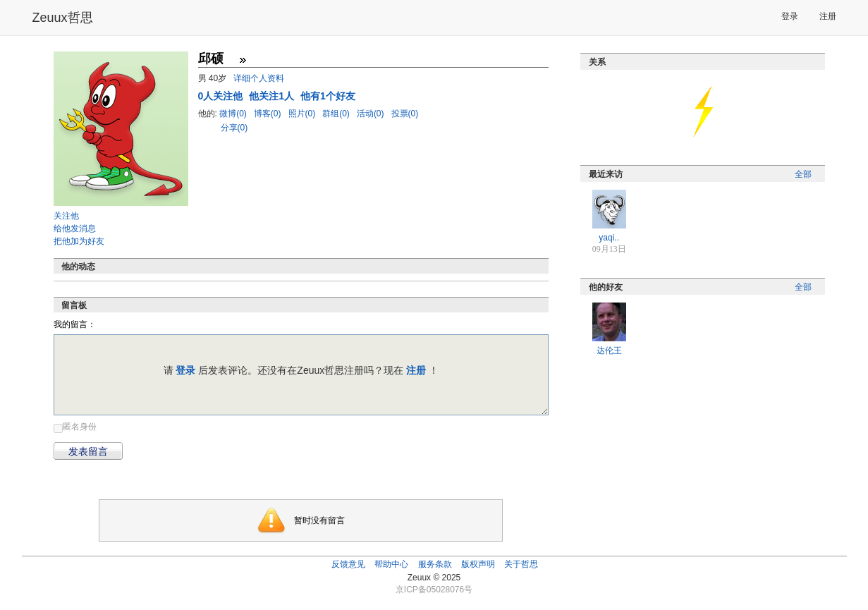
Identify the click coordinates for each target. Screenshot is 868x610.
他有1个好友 (328, 96)
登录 (790, 16)
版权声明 (478, 564)
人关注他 (222, 96)
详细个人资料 (259, 78)
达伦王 (609, 350)
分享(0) (234, 128)
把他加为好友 (79, 241)
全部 (803, 174)
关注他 (66, 216)
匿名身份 (80, 427)
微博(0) (234, 114)
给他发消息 (75, 228)
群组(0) (337, 114)
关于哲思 (521, 564)
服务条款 (435, 564)
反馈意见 (348, 564)
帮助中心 (391, 564)
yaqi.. (609, 238)
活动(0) (372, 114)
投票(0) (405, 114)
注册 (828, 16)
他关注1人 (273, 96)
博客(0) (269, 114)
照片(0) (303, 114)
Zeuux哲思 (63, 18)
